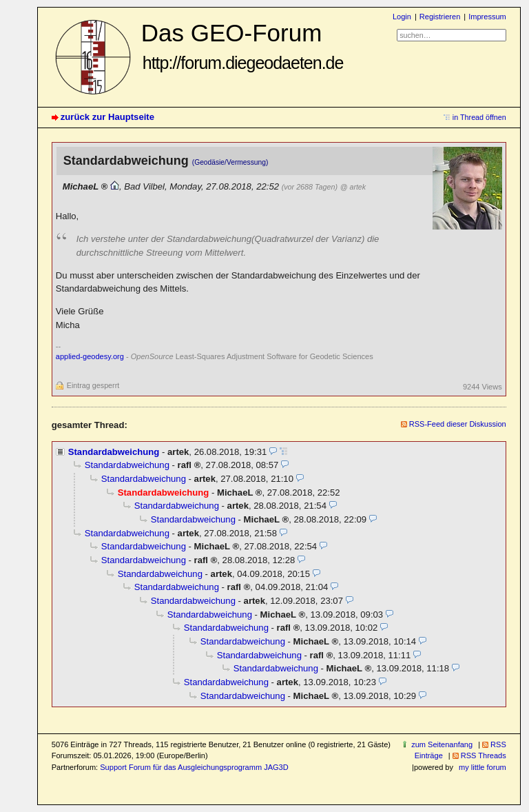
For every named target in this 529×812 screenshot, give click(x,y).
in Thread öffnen (479, 117)
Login (402, 17)
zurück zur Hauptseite (107, 117)
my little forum (483, 767)
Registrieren (440, 17)
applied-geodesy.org (90, 356)
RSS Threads (484, 755)
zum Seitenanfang (442, 744)
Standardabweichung (114, 452)
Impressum (487, 17)
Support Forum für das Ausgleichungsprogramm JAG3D (194, 767)
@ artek (353, 187)
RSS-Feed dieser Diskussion (458, 424)
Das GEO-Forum (242, 46)
